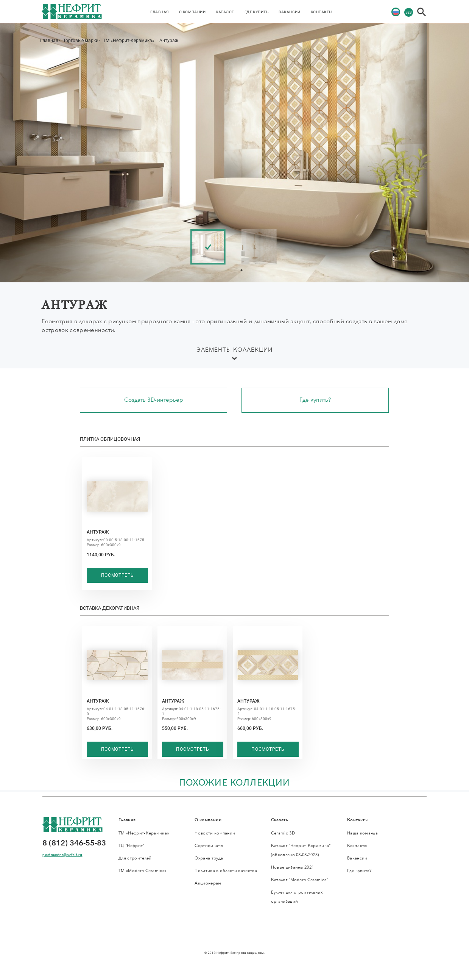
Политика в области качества (226, 871)
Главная (159, 12)
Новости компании (215, 833)
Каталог (225, 12)
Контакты (322, 12)
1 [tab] (242, 270)
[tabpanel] (211, 247)
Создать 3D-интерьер (154, 400)
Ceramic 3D (283, 833)
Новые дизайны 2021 (293, 867)
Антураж (169, 41)
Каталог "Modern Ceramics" (300, 880)
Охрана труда (209, 858)
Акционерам (208, 883)
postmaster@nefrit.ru (62, 855)
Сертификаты (209, 846)
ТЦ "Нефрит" (132, 846)
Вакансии (290, 12)
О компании (192, 12)
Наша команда (362, 833)
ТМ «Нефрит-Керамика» (129, 41)
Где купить (257, 12)
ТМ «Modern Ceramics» (142, 871)
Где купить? (315, 400)
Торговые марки (81, 41)
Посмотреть (118, 575)
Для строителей (135, 858)
